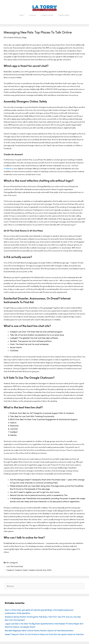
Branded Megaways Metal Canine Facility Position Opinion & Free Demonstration (39, 631)
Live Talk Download (15, 566)
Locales (32, 15)
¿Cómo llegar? (47, 15)
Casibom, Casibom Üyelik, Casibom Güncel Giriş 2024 (29, 570)
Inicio (22, 15)
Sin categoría (12, 563)
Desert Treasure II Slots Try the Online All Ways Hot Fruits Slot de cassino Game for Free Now (44, 634)
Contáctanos (64, 15)
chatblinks (8, 169)
